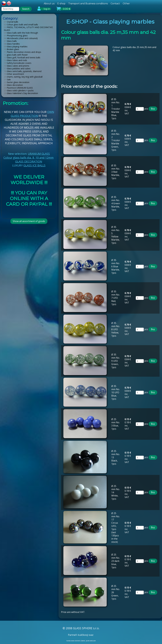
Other (126, 4)
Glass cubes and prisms (17, 66)
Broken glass (11, 49)
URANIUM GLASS (39, 154)
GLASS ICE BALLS (34, 165)
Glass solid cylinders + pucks (19, 90)
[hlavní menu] (87, 4)
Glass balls (10, 41)
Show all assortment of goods (29, 221)
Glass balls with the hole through (21, 33)
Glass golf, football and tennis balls (22, 57)
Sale (7, 79)
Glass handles (12, 44)
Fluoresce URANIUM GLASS (18, 88)
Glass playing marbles (16, 47)
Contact (115, 4)
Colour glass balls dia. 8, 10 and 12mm (29, 158)
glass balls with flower (16, 55)
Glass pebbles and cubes (17, 68)
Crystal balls (11, 22)
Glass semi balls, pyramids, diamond (23, 71)
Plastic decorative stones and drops (23, 52)
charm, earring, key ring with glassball (23, 77)
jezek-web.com (91, 641)
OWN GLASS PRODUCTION (32, 114)
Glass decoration (13, 85)
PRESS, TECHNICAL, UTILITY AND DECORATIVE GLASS (28, 29)
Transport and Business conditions (88, 4)
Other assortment (14, 74)
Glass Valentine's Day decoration (21, 93)
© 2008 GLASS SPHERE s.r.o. (81, 628)
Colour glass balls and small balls (21, 25)
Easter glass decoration (17, 82)
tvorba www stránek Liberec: (76, 641)
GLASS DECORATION (29, 162)
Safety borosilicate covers (18, 63)
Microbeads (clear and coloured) (21, 38)
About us (49, 4)
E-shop (61, 4)
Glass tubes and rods (15, 60)
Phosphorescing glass (16, 36)
